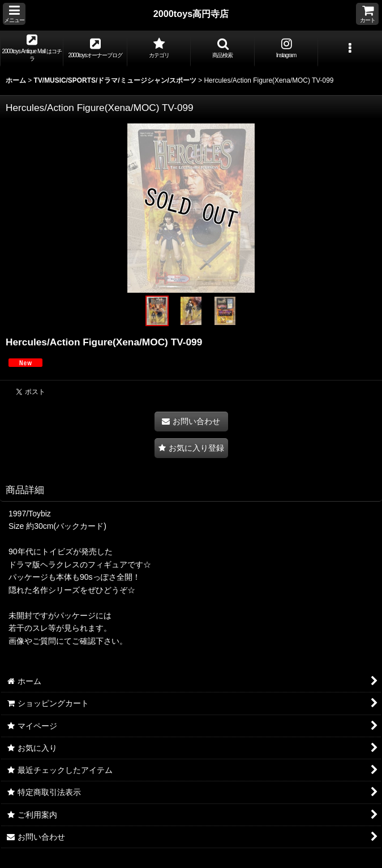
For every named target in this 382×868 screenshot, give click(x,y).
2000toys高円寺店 (191, 14)
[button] (14, 14)
